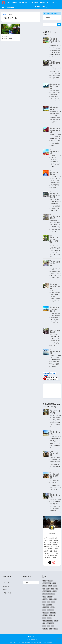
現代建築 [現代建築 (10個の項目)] (49, 618)
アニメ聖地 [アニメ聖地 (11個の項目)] (50, 581)
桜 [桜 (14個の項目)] (54, 615)
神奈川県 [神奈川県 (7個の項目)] (56, 621)
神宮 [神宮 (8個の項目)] (44, 623)
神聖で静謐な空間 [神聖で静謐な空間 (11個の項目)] (50, 623)
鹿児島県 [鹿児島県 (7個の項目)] (56, 629)
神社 (5, 590)
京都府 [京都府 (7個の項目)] (55, 586)
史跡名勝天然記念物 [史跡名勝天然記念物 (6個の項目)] (47, 591)
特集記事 (6, 586)
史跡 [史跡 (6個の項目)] (57, 589)
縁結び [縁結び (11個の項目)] (52, 626)
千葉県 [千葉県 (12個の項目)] (48, 589)
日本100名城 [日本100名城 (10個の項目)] (49, 605)
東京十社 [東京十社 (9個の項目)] (53, 607)
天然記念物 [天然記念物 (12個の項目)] (50, 597)
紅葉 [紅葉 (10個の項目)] (48, 626)
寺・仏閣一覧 (56, 2)
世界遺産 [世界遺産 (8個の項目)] (45, 586)
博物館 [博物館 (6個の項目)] (52, 589)
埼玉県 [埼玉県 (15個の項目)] (44, 597)
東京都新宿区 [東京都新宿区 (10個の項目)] (53, 613)
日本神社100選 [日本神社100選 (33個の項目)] (46, 607)
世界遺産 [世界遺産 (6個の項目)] (50, 586)
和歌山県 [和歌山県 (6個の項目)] (55, 591)
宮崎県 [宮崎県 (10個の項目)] (51, 599)
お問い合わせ (49, 7)
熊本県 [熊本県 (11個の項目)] (44, 618)
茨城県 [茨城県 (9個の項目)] (51, 629)
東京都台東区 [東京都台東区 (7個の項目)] (46, 613)
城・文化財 (41, 7)
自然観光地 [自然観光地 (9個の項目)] (45, 629)
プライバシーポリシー (32, 640)
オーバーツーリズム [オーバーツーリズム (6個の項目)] (47, 583)
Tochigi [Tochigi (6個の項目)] (44, 581)
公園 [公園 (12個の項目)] (44, 589)
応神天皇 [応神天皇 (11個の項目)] (53, 602)
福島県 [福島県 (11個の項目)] (44, 626)
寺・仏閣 (6, 583)
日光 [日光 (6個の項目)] (44, 605)
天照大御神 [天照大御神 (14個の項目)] (45, 599)
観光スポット (8, 593)
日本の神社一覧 (47, 2)
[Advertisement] (52, 391)
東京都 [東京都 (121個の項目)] (44, 610)
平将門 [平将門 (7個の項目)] (44, 602)
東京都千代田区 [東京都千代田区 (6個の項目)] (51, 610)
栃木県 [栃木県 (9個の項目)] (51, 615)
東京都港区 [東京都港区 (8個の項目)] (45, 615)
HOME (39, 2)
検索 (59, 25)
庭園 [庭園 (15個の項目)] (48, 602)
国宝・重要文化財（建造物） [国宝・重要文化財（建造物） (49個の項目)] (49, 594)
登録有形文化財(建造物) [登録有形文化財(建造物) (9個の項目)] (48, 621)
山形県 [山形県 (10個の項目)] (55, 599)
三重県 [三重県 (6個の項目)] (54, 583)
